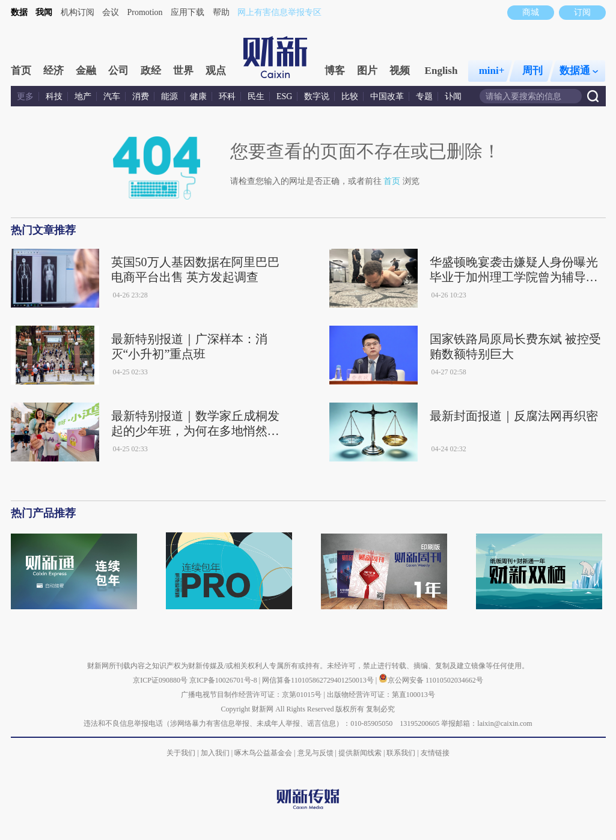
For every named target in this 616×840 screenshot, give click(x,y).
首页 (21, 71)
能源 (171, 96)
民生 (256, 96)
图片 (367, 71)
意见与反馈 (316, 753)
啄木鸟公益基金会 (264, 753)
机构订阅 (78, 12)
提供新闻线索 (360, 753)
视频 (400, 71)
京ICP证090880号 (160, 680)
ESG (284, 96)
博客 (335, 71)
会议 (111, 12)
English (441, 71)
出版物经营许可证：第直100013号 (381, 695)
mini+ (492, 71)
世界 (183, 71)
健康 (198, 96)
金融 (86, 71)
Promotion (145, 12)
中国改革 (387, 96)
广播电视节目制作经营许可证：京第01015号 (251, 695)
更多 (25, 96)
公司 (118, 71)
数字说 (317, 96)
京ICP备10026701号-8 (224, 680)
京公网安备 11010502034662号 (431, 680)
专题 (424, 96)
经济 (53, 71)
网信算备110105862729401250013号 (319, 680)
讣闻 (453, 96)
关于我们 (181, 753)
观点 (216, 71)
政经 (151, 71)
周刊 (532, 71)
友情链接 (435, 753)
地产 (83, 96)
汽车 (112, 96)
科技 (54, 96)
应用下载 (188, 12)
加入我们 (215, 753)
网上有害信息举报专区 (279, 12)
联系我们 (401, 753)
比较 (350, 96)
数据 (19, 12)
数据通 (579, 71)
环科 (227, 96)
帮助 (221, 12)
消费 (141, 96)
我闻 (44, 12)
